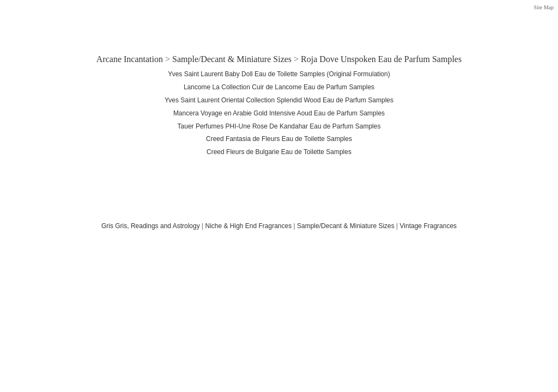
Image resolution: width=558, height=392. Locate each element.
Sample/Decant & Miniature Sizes (232, 59)
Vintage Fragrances (429, 226)
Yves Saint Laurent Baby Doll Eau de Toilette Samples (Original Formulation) (279, 74)
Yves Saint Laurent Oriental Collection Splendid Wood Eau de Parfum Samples (279, 100)
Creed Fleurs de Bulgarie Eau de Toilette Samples (279, 152)
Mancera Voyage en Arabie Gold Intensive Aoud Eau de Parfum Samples (279, 113)
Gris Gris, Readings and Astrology (151, 226)
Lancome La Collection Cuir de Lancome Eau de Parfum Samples (279, 87)
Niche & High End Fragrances (248, 226)
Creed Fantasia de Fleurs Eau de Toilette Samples (279, 139)
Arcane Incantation (130, 59)
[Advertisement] (279, 23)
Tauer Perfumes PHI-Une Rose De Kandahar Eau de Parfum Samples (279, 126)
